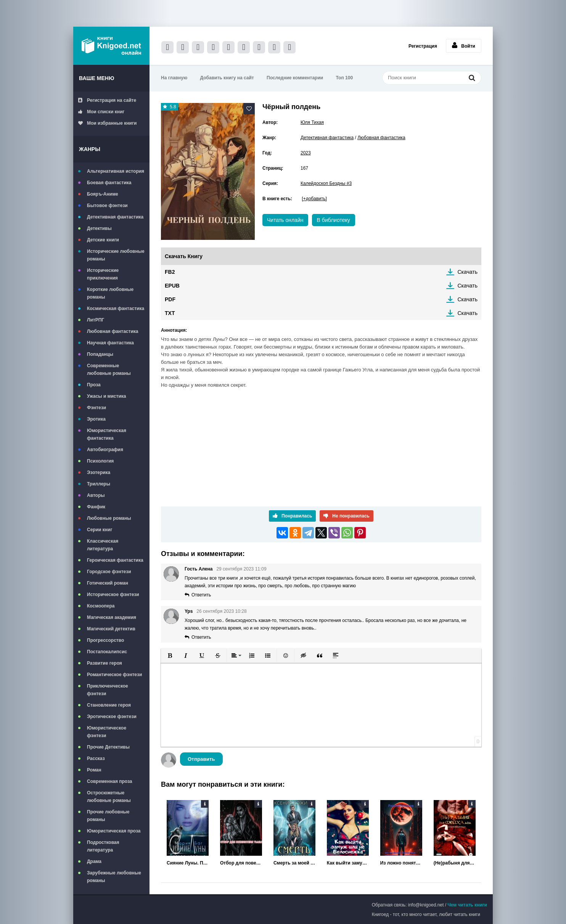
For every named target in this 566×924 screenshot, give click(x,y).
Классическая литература (103, 545)
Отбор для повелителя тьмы (241, 863)
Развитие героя (105, 663)
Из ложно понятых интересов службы (401, 863)
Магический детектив (111, 629)
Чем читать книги (467, 905)
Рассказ (96, 758)
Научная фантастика (110, 343)
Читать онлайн (285, 220)
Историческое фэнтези (113, 595)
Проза (94, 385)
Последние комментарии (295, 78)
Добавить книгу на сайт (227, 78)
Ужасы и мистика (106, 396)
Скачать (468, 272)
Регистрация (423, 46)
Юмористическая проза (114, 831)
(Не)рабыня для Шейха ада (455, 863)
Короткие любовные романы (110, 293)
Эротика (96, 419)
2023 (306, 153)
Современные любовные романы (109, 370)
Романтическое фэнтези (114, 675)
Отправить (201, 759)
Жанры (90, 149)
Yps (189, 611)
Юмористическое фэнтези (107, 732)
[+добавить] (314, 199)
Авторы (96, 495)
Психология (100, 461)
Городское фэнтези (109, 572)
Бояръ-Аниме (103, 194)
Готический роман (108, 583)
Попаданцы (100, 354)
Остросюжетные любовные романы (109, 797)
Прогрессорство (105, 640)
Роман (94, 770)
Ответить (201, 595)
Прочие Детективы (108, 747)
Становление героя (109, 705)
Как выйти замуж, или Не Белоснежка (348, 863)
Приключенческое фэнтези (108, 690)
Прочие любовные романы (108, 816)
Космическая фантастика (116, 309)
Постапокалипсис (107, 652)
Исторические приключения (103, 274)
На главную (174, 78)
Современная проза (110, 781)
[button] (170, 656)
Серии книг (100, 530)
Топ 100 (345, 78)
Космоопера (101, 606)
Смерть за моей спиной (294, 863)
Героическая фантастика (115, 560)
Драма (94, 861)
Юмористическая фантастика (107, 434)
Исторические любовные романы (116, 255)
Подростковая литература (103, 846)
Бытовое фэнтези (107, 206)
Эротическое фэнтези (112, 717)
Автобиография (105, 450)
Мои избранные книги (107, 123)
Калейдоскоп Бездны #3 (326, 183)
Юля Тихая (312, 122)
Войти (464, 45)
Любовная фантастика (113, 331)
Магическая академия (112, 617)
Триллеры (99, 484)
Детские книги (103, 240)
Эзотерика (99, 472)
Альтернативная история (116, 171)
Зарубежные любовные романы (114, 877)
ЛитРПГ (96, 320)
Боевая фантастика (109, 183)
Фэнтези (96, 408)
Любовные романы (109, 518)
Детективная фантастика (115, 217)
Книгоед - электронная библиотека (111, 46)
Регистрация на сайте (107, 100)
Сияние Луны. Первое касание (188, 863)
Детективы (99, 228)
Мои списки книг (101, 112)
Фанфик (96, 507)
